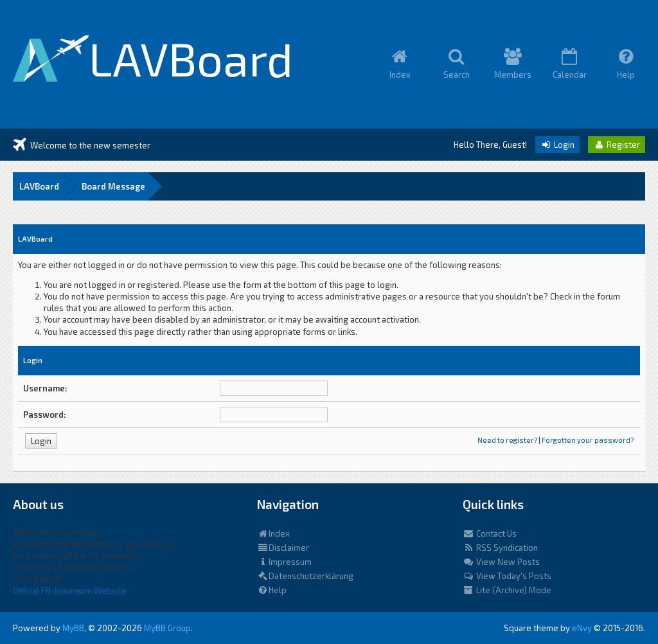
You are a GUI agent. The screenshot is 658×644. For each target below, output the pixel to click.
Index (273, 533)
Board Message (113, 186)
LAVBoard (39, 186)
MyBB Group (167, 628)
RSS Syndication (500, 548)
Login (557, 145)
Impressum (284, 562)
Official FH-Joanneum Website (70, 591)
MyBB (73, 628)
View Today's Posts (507, 576)
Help (272, 590)
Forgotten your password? (588, 440)
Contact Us (490, 533)
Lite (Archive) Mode (507, 590)
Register (617, 145)
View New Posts (501, 562)
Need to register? (507, 440)
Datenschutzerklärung (305, 576)
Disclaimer (283, 548)
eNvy (582, 628)
